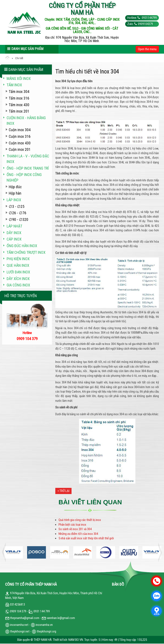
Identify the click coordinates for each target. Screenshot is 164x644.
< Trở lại (63, 491)
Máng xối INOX (19, 78)
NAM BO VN (76, 640)
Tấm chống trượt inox (26, 252)
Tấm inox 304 (19, 92)
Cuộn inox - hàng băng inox (26, 121)
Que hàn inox (18, 265)
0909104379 (145, 24)
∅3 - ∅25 (17, 206)
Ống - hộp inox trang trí (28, 168)
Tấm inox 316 (19, 98)
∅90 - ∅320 (18, 219)
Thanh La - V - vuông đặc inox (28, 159)
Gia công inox (18, 285)
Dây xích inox (18, 279)
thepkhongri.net (17, 631)
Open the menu (147, 49)
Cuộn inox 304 (20, 130)
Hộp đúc (15, 187)
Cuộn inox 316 (20, 136)
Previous (5, 552)
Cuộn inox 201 (20, 149)
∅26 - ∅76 (18, 213)
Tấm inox (14, 85)
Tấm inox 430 (19, 105)
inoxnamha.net (19, 625)
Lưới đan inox (18, 272)
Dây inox (14, 233)
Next (159, 552)
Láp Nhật (14, 226)
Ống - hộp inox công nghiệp (24, 177)
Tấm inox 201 (19, 111)
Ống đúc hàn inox (22, 246)
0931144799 (149, 18)
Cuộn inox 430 (20, 143)
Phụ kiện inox (18, 259)
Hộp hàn (15, 193)
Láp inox (14, 200)
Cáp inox (14, 239)
